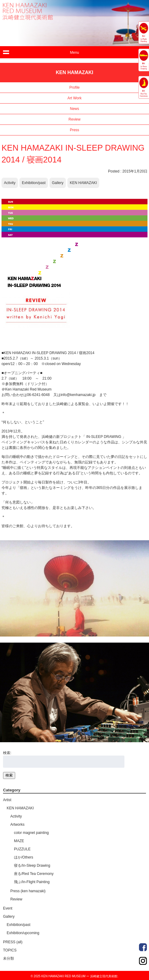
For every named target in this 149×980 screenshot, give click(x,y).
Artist (7, 800)
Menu (74, 53)
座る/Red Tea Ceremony (34, 874)
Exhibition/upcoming (23, 933)
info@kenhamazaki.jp (78, 395)
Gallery (58, 183)
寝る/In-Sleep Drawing (32, 866)
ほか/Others (24, 857)
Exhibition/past (34, 183)
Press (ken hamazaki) (28, 891)
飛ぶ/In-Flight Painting (32, 882)
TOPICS (10, 950)
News (74, 109)
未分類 (8, 958)
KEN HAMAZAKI (83, 183)
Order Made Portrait (143, 947)
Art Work (74, 98)
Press (74, 130)
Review (74, 119)
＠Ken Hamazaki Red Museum (27, 389)
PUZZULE (22, 849)
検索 (9, 775)
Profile (74, 87)
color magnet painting (31, 833)
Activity (10, 183)
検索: (7, 753)
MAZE (19, 841)
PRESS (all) (13, 942)
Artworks (17, 825)
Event (8, 908)
